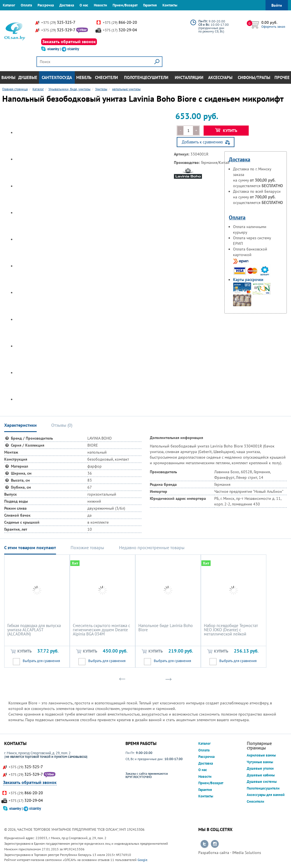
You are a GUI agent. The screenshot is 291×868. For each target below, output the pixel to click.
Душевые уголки (260, 768)
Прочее (282, 77)
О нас (84, 5)
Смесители (106, 77)
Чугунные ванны (260, 762)
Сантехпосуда (57, 77)
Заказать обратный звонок (69, 41)
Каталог (9, 5)
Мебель (84, 77)
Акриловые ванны (261, 755)
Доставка (67, 5)
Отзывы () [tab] (62, 425)
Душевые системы (262, 782)
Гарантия (150, 5)
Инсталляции (189, 77)
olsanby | (54, 49)
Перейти (204, 844)
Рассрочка (46, 5)
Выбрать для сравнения (41, 661)
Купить (226, 131)
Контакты (170, 5)
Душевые (28, 77)
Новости (100, 5)
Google (142, 860)
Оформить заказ (273, 26)
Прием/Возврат (125, 5)
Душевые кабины (261, 775)
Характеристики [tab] (20, 425)
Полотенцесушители (146, 77)
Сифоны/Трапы (254, 77)
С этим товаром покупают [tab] (30, 547)
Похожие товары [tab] (87, 547)
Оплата (26, 5)
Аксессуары (220, 77)
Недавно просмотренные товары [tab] (152, 547)
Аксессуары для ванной (266, 795)
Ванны (8, 77)
